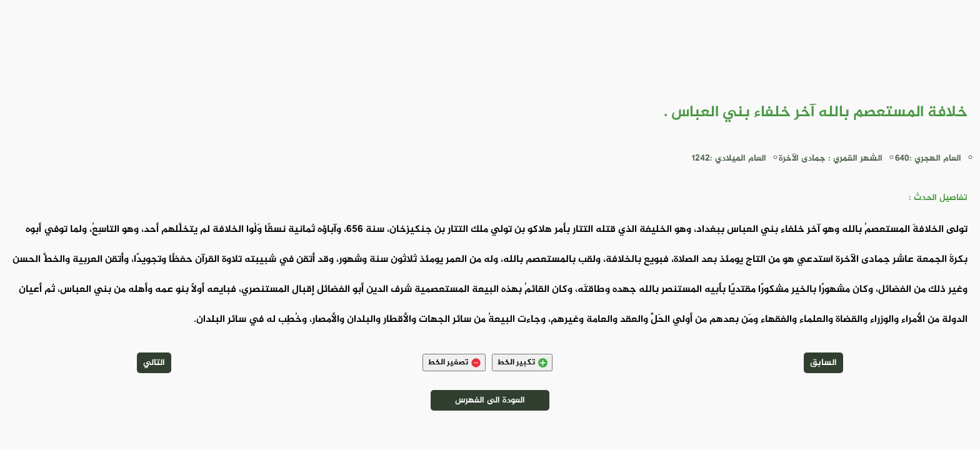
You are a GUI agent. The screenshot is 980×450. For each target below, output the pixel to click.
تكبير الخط (522, 362)
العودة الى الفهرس (490, 400)
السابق (823, 363)
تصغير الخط (454, 362)
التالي (154, 363)
